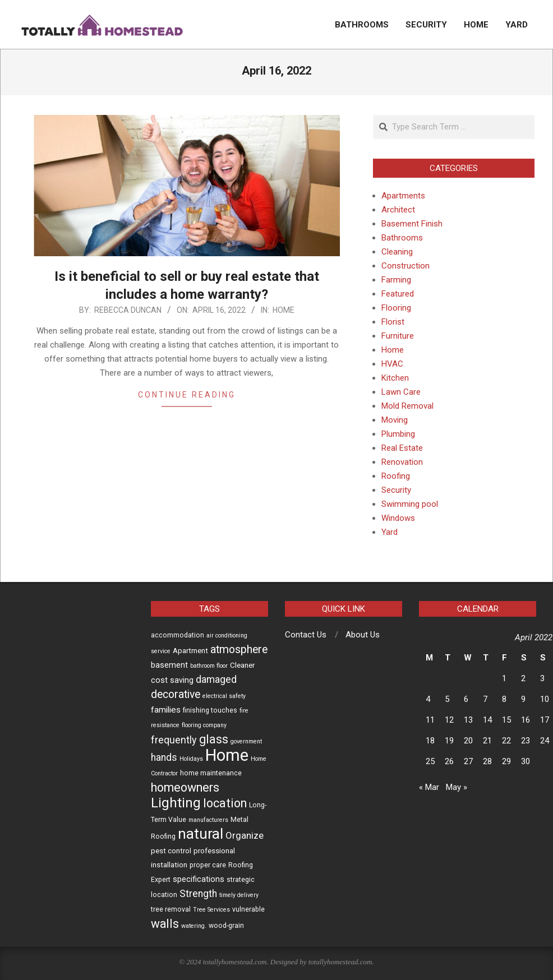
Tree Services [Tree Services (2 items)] (211, 910)
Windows (398, 518)
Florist (393, 322)
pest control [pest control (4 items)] (171, 850)
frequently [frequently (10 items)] (174, 740)
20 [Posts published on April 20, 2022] (468, 741)
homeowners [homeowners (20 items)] (185, 787)
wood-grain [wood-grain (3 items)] (226, 926)
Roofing (396, 476)
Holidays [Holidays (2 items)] (191, 759)
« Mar (429, 787)
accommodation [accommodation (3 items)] (178, 635)
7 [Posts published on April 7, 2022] (485, 699)
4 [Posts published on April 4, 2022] (428, 699)
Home (284, 310)
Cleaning (397, 252)
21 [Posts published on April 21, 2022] (487, 741)
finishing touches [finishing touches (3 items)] (210, 710)
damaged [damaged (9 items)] (216, 679)
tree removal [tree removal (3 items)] (171, 909)
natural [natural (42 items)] (201, 834)
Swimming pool (410, 504)
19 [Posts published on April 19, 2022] (449, 741)
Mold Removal (407, 406)
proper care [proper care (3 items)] (208, 865)
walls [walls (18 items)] (165, 924)
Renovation (402, 462)
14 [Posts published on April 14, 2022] (487, 720)
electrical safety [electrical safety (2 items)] (224, 696)
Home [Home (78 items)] (227, 755)
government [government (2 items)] (246, 741)
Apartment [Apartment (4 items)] (190, 650)
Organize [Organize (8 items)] (245, 835)
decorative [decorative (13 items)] (176, 694)
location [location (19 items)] (225, 803)
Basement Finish (412, 224)
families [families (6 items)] (166, 710)
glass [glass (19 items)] (214, 739)
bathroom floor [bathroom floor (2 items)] (209, 666)
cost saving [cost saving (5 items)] (172, 680)
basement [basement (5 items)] (169, 665)
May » (457, 787)
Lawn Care (401, 392)
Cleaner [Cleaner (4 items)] (242, 665)
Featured (398, 294)
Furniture (398, 336)
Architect (398, 210)
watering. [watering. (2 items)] (194, 926)
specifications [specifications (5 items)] (199, 879)
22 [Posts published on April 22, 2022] (506, 741)
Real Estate (402, 448)
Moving (395, 420)
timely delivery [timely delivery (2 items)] (239, 895)
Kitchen (395, 378)
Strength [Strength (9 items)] (198, 894)
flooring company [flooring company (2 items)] (204, 725)
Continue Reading (187, 395)
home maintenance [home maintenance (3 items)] (211, 773)
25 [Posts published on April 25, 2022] (430, 761)
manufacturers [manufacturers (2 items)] (208, 820)
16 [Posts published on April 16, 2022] (526, 720)
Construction (405, 266)
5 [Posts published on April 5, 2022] (447, 699)
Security (396, 490)
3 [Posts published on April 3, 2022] (542, 678)
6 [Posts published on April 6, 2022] (466, 699)
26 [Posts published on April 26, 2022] (449, 761)
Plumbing (398, 434)
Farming (396, 280)
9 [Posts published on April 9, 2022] (523, 699)
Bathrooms (402, 238)
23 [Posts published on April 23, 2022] (526, 741)
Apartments (403, 196)
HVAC (392, 364)
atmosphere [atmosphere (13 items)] (239, 650)
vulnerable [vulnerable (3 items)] (248, 909)
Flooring (396, 308)
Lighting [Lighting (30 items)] (176, 803)
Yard (390, 532)
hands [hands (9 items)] (164, 757)
